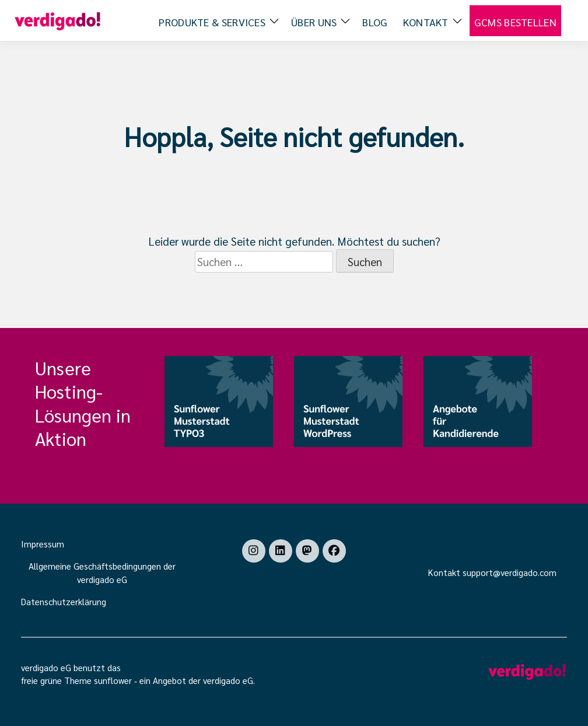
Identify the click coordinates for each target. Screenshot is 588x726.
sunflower (113, 680)
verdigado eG (228, 680)
